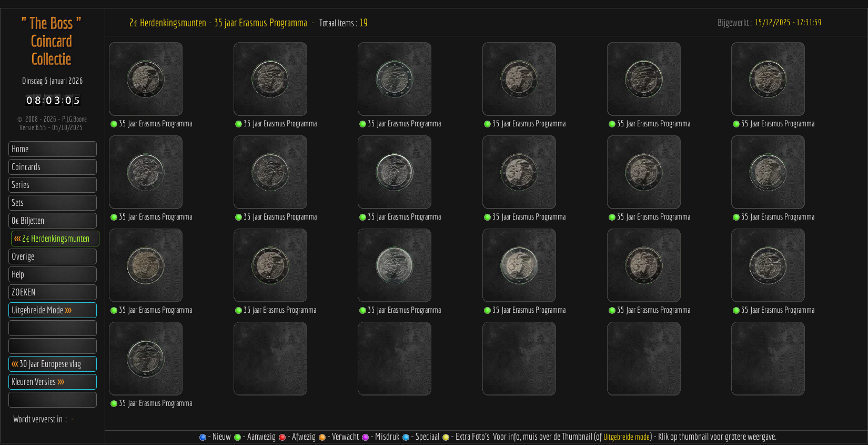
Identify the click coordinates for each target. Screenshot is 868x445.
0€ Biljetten (28, 220)
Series (21, 185)
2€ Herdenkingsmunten (52, 238)
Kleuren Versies (38, 382)
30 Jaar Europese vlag (46, 364)
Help (18, 274)
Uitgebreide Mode (41, 310)
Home (20, 149)
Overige (23, 256)
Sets (18, 202)
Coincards (26, 167)
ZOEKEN (23, 292)
